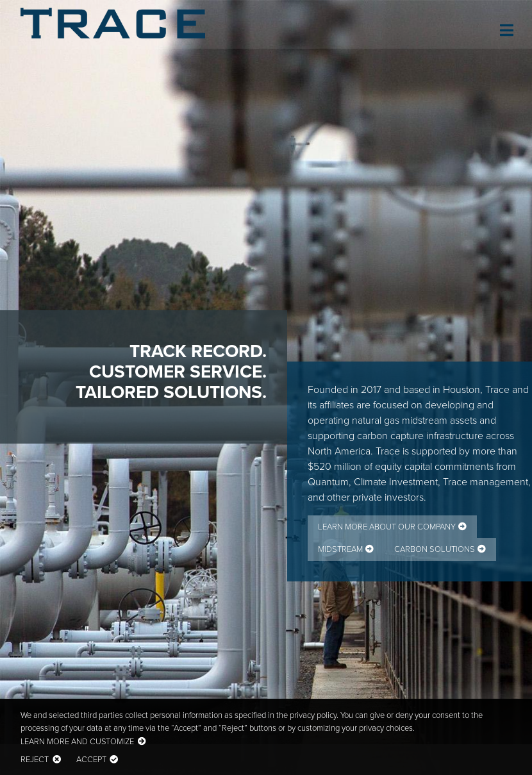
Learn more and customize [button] (77, 741)
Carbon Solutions (435, 549)
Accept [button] (91, 759)
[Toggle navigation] (505, 28)
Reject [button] (35, 759)
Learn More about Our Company (387, 527)
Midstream (340, 549)
